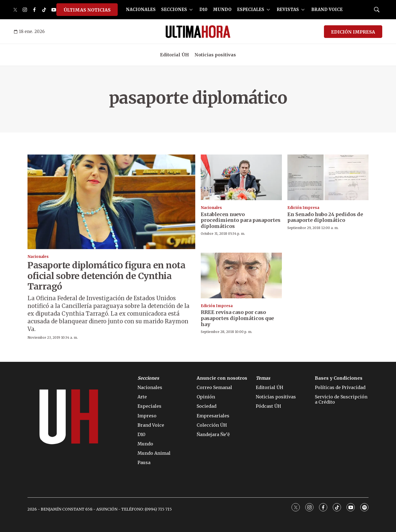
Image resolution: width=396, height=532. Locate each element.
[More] (191, 10)
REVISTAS (288, 9)
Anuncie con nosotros (222, 378)
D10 (203, 9)
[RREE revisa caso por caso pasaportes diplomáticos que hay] (241, 275)
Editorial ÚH (174, 55)
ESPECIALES (251, 9)
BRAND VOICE (327, 9)
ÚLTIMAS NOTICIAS (87, 10)
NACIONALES (141, 9)
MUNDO (222, 9)
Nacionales (38, 257)
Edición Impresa (303, 208)
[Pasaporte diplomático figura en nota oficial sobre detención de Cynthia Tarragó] (111, 202)
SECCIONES (174, 9)
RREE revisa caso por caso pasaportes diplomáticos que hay (237, 318)
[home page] (198, 32)
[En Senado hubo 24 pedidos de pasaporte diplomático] (328, 177)
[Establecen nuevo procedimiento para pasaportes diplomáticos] (241, 177)
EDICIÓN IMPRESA (353, 32)
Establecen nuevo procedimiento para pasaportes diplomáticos (241, 220)
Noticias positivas (215, 55)
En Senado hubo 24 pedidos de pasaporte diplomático (325, 217)
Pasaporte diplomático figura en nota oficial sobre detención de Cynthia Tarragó (106, 276)
